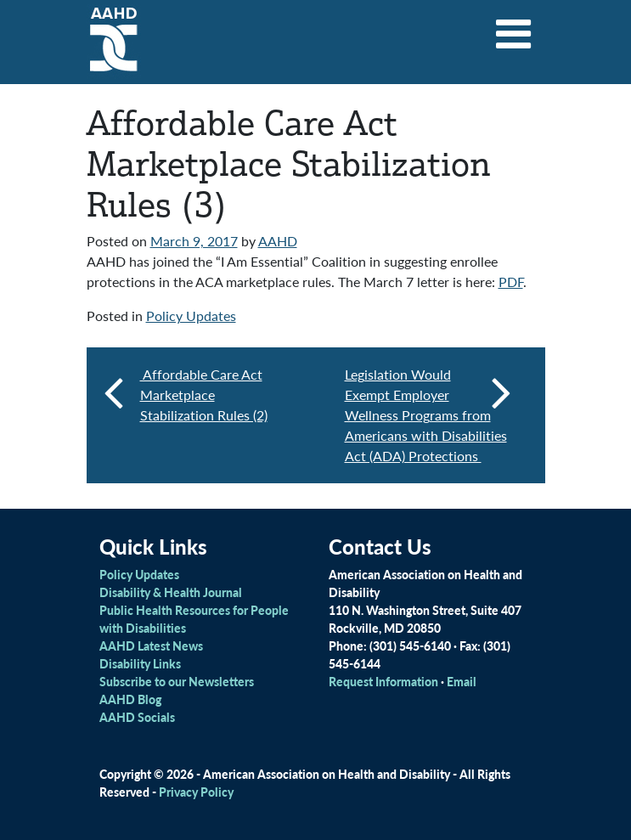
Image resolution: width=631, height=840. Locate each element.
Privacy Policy (196, 792)
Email (462, 681)
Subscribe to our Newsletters (177, 681)
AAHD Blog (130, 699)
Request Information (383, 681)
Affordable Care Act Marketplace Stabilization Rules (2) (204, 395)
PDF (511, 282)
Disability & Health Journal (171, 592)
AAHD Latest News (151, 646)
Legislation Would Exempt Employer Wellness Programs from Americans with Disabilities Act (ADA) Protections (428, 415)
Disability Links (140, 663)
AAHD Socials (137, 717)
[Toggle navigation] (513, 28)
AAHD (278, 241)
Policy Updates (191, 316)
